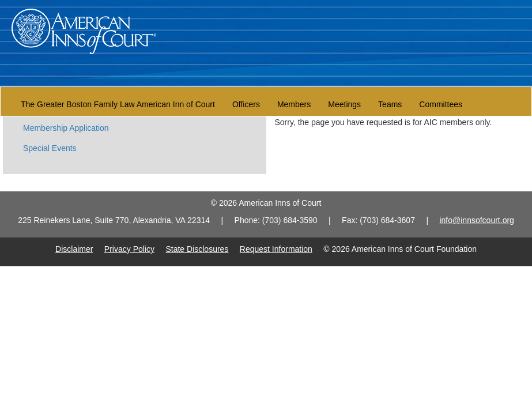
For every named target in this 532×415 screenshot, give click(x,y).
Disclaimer (74, 249)
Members (294, 104)
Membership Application (66, 128)
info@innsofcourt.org (476, 220)
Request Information (276, 249)
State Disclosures (197, 249)
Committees (441, 104)
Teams (390, 104)
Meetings (344, 104)
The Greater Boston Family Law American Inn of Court (118, 104)
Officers (246, 104)
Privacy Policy (129, 249)
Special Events (50, 148)
